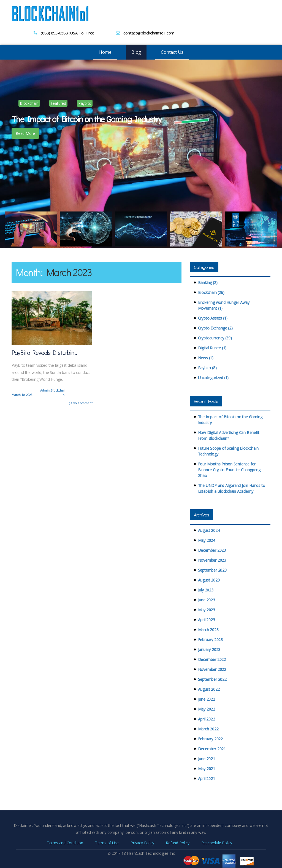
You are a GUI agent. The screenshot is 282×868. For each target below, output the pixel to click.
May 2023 (207, 610)
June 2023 (207, 600)
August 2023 (209, 580)
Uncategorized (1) (213, 378)
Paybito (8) (207, 368)
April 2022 (207, 719)
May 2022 (207, 709)
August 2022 (209, 689)
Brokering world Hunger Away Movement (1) (224, 305)
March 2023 (208, 630)
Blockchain (29, 103)
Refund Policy (177, 842)
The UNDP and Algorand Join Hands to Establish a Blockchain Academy (232, 488)
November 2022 (212, 669)
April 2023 (207, 620)
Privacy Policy (142, 842)
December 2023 (212, 550)
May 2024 (207, 540)
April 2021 (207, 779)
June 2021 (207, 759)
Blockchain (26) (211, 292)
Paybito (85, 103)
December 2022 (212, 659)
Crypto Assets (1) (213, 318)
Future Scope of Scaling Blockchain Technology (228, 451)
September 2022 (212, 679)
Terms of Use (107, 842)
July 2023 (206, 590)
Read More (25, 133)
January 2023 (209, 649)
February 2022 (210, 739)
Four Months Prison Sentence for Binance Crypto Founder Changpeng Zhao (229, 470)
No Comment (81, 403)
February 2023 (210, 640)
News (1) (206, 358)
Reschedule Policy (217, 842)
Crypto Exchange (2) (215, 328)
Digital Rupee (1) (212, 348)
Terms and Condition (65, 842)
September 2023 (212, 570)
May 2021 (207, 769)
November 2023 (212, 560)
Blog (136, 52)
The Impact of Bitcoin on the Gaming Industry (230, 420)
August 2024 (209, 530)
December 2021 (212, 749)
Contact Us (172, 52)
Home (105, 52)
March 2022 (208, 729)
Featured (58, 103)
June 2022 (207, 699)
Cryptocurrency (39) (215, 338)
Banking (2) (208, 282)
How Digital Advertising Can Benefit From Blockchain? (229, 435)
